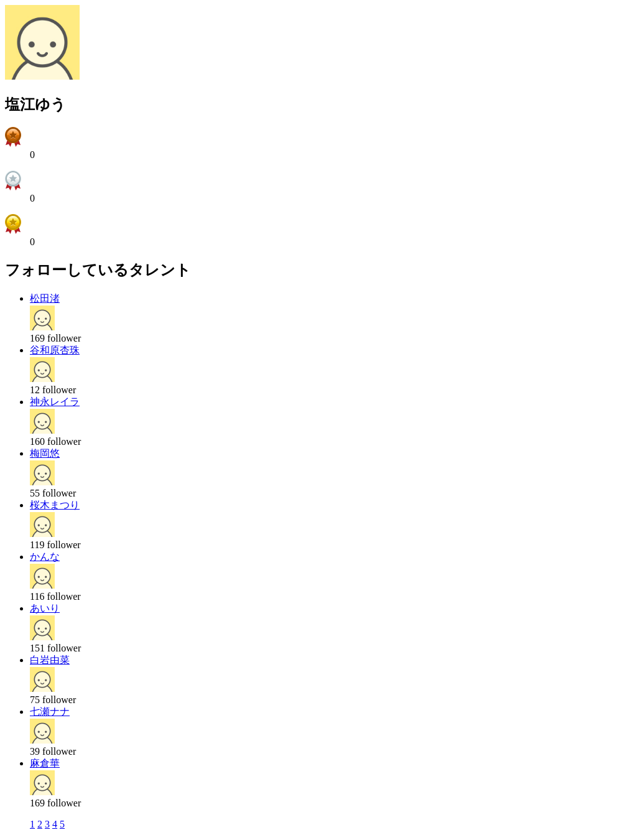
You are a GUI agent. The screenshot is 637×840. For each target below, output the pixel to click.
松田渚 (45, 298)
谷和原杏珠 (55, 350)
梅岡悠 (45, 453)
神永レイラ (55, 402)
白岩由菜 (50, 660)
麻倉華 (45, 763)
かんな (45, 557)
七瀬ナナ (50, 712)
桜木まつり (55, 505)
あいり (45, 608)
